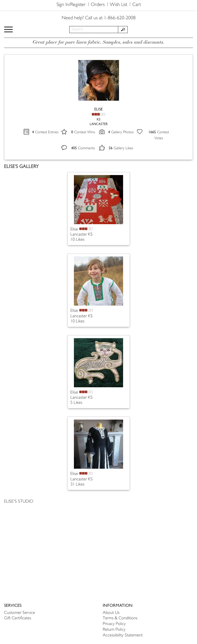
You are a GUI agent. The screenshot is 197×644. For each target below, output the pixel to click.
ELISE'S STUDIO (19, 502)
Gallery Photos (121, 132)
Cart (137, 5)
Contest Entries (45, 132)
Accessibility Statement (123, 635)
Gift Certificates (18, 618)
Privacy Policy (114, 624)
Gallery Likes (121, 148)
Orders (98, 5)
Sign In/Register (71, 5)
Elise (74, 229)
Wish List (118, 5)
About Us (111, 613)
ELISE (99, 109)
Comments (83, 148)
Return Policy (114, 630)
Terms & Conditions (120, 618)
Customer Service (20, 613)
